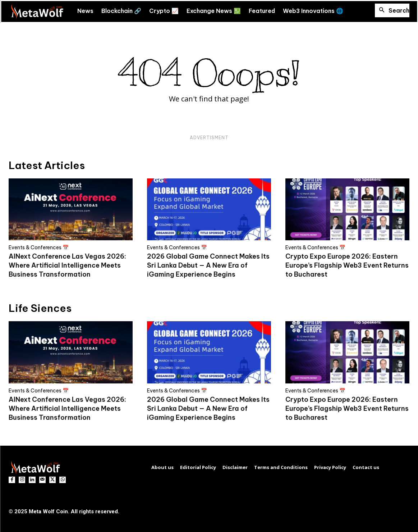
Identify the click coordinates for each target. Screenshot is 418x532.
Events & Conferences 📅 (39, 247)
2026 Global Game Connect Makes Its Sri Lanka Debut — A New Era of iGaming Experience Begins (208, 265)
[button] (392, 10)
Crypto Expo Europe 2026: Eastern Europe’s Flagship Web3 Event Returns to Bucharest (347, 265)
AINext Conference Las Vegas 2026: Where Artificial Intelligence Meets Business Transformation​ (67, 265)
